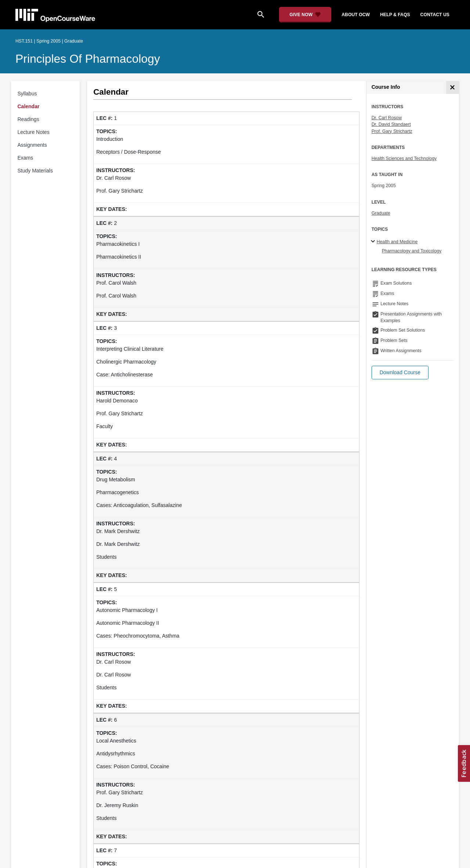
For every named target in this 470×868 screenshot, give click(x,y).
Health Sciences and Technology (404, 158)
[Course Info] (453, 87)
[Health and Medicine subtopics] (374, 242)
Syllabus (27, 94)
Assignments (32, 145)
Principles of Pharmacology (88, 59)
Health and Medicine (397, 242)
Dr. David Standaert (391, 124)
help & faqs (395, 15)
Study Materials (35, 171)
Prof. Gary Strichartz (392, 131)
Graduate (381, 213)
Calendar (29, 106)
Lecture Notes (34, 132)
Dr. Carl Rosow (387, 118)
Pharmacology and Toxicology (412, 251)
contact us (435, 15)
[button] (400, 373)
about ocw (356, 15)
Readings (28, 119)
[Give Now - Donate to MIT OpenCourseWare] (305, 15)
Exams (26, 158)
